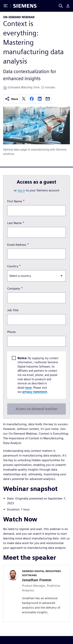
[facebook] (32, 99)
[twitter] (24, 99)
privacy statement (35, 392)
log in (21, 190)
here (29, 388)
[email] (48, 99)
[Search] (61, 6)
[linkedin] (40, 99)
